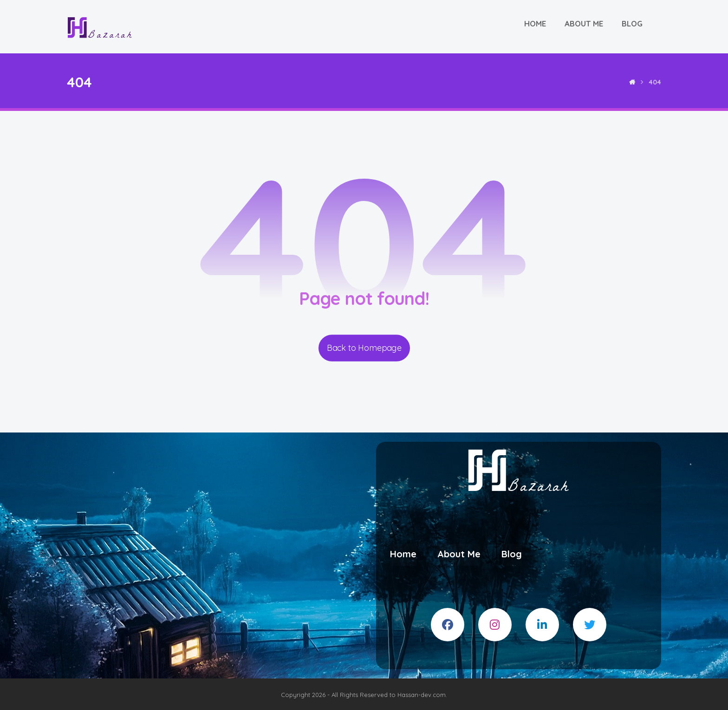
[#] (448, 625)
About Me (459, 554)
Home (403, 554)
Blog (512, 554)
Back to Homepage (364, 348)
